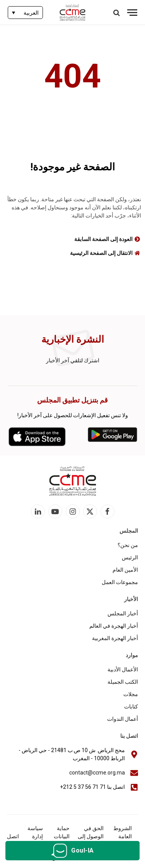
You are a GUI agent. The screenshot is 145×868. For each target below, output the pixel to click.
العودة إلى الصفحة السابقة (103, 239)
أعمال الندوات (123, 719)
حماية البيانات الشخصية (59, 836)
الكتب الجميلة (123, 682)
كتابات (131, 707)
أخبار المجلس (123, 613)
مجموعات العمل (120, 582)
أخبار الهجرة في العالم (114, 626)
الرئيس (130, 557)
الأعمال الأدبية (123, 669)
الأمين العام (125, 570)
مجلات (131, 694)
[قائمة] (132, 13)
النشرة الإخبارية (73, 339)
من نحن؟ (128, 545)
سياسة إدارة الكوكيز (35, 836)
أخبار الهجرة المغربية (115, 638)
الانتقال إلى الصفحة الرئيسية (101, 253)
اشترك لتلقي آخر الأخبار (73, 360)
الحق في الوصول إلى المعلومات (91, 836)
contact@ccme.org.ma (97, 773)
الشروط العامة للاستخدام (121, 836)
